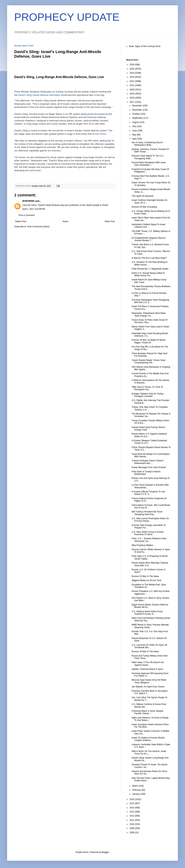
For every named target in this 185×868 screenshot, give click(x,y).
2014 (132, 808)
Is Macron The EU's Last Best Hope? (149, 258)
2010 (132, 824)
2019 (132, 94)
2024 (132, 73)
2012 (132, 816)
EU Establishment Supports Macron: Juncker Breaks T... (149, 239)
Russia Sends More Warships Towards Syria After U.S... (150, 564)
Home (65, 221)
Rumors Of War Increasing (144, 207)
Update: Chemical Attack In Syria (147, 669)
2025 (132, 69)
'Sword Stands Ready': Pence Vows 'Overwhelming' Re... (149, 361)
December (137, 106)
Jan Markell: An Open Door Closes (148, 687)
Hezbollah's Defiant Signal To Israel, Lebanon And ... (149, 226)
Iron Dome (101, 134)
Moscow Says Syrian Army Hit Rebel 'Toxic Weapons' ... (149, 681)
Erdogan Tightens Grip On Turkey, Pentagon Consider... (148, 395)
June (135, 131)
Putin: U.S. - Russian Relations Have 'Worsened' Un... (149, 540)
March (135, 786)
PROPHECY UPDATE (67, 17)
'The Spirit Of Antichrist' (143, 196)
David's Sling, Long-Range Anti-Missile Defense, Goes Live (59, 77)
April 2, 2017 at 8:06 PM (34, 209)
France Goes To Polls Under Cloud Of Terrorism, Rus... (150, 321)
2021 (132, 85)
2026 (132, 65)
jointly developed (96, 114)
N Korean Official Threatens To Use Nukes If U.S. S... (148, 493)
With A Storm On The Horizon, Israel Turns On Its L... (149, 752)
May (134, 135)
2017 (132, 102)
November (137, 110)
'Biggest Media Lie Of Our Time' (147, 580)
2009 (132, 828)
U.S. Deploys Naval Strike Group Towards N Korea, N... (147, 613)
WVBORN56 (28, 201)
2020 (132, 90)
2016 (132, 799)
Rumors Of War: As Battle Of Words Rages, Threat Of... (149, 341)
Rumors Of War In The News (145, 576)
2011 (132, 820)
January (136, 794)
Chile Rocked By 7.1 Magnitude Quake (150, 269)
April (135, 139)
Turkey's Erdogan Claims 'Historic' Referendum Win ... (148, 462)
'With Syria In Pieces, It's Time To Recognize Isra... (147, 388)
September (138, 118)
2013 (132, 812)
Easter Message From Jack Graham (149, 467)
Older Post (110, 221)
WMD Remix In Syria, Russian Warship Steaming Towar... (150, 626)
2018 (132, 98)
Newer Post (21, 221)
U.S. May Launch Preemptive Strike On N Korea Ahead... (150, 520)
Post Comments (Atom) (38, 227)
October (136, 114)
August (136, 122)
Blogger (105, 852)
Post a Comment (27, 215)
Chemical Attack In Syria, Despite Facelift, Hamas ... (147, 712)
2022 (132, 81)
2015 (132, 803)
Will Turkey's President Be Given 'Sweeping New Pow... (147, 513)
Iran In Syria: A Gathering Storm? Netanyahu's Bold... (147, 144)
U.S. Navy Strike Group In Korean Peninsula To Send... (148, 533)
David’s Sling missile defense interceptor (39, 95)
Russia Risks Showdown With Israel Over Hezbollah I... (149, 164)
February (137, 790)
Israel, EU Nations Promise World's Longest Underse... (148, 739)
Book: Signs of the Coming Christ (145, 46)
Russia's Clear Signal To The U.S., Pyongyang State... (148, 157)
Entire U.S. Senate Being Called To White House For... (148, 274)
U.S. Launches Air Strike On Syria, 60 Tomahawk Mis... (149, 646)
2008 (132, 833)
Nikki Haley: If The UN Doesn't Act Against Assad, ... (148, 664)
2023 (132, 77)
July (134, 126)
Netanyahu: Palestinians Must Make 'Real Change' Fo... (149, 314)
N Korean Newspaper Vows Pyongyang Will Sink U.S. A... (150, 301)
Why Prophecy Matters (142, 545)
